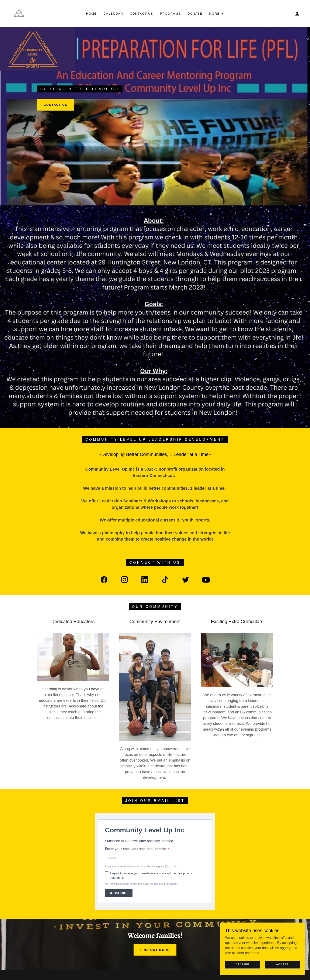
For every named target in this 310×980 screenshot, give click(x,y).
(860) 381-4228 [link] (155, 959)
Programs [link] (170, 14)
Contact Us (56, 105)
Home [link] (91, 14)
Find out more (155, 885)
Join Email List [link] (157, 916)
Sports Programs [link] (184, 916)
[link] (19, 13)
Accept (282, 964)
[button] (217, 14)
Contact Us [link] (142, 14)
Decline (243, 964)
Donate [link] (195, 14)
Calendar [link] (113, 14)
